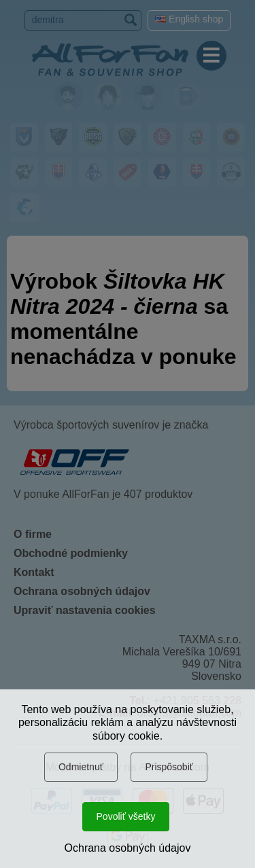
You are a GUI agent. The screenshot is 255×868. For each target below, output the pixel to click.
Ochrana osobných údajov (128, 848)
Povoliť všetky (126, 816)
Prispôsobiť (169, 767)
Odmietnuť (81, 767)
